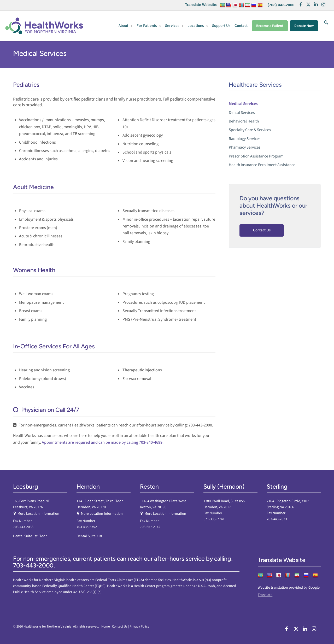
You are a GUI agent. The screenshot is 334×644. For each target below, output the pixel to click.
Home (106, 627)
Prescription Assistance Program (256, 156)
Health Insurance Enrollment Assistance (262, 165)
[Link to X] (308, 5)
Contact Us (262, 230)
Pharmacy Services (245, 147)
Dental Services (242, 113)
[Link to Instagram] (323, 5)
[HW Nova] (44, 26)
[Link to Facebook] (301, 5)
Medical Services (40, 53)
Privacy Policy (139, 627)
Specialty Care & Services (250, 130)
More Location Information (38, 514)
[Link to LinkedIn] (316, 5)
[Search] (325, 26)
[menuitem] (126, 26)
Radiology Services (245, 139)
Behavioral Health (244, 121)
